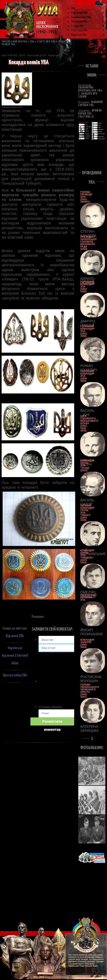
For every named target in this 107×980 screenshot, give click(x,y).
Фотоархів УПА (79, 22)
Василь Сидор (86, 502)
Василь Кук (86, 413)
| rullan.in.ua (62, 977)
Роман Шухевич (86, 368)
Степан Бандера (86, 234)
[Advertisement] (92, 154)
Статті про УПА (79, 30)
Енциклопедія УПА (81, 17)
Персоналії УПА (79, 13)
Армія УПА (50, 977)
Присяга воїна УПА (15, 675)
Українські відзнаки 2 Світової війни (15, 656)
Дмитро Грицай (86, 323)
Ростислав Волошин (86, 679)
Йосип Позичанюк (86, 632)
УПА (73, 8)
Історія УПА (77, 26)
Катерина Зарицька (86, 729)
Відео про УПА (79, 35)
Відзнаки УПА (15, 636)
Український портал (14, 42)
